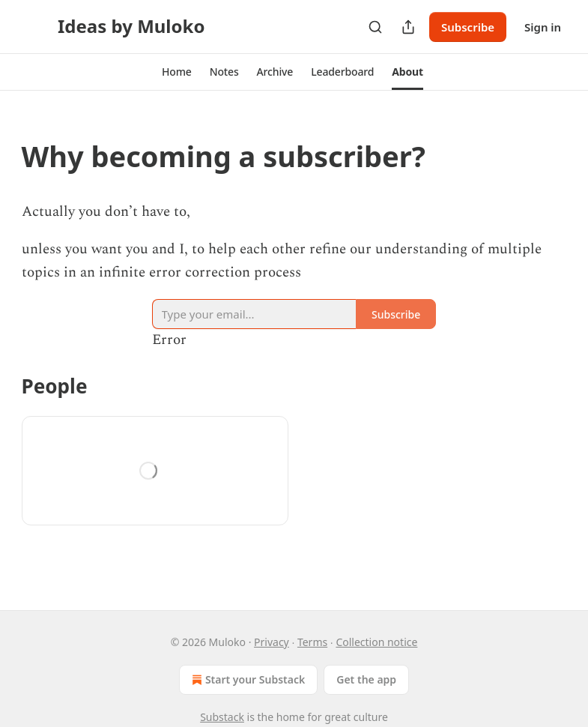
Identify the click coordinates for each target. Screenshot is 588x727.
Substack (222, 717)
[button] (177, 72)
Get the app (366, 679)
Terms (312, 642)
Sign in (543, 27)
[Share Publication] (408, 27)
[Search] (375, 27)
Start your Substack (247, 680)
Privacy (272, 642)
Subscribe (468, 27)
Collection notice (376, 642)
